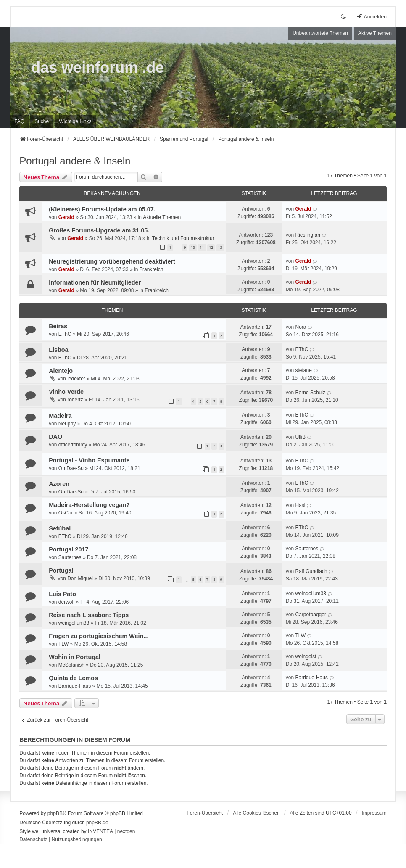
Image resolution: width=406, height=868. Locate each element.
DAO (55, 437)
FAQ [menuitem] (19, 121)
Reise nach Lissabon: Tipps (89, 615)
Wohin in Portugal (75, 657)
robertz (75, 400)
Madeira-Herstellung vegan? (89, 505)
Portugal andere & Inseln (75, 161)
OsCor (66, 513)
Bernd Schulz (310, 393)
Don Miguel (80, 578)
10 (193, 247)
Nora (301, 327)
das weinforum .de (98, 67)
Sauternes (70, 557)
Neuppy (67, 424)
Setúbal (60, 528)
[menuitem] (75, 121)
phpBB (55, 813)
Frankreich (152, 269)
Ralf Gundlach (311, 571)
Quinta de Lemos (73, 678)
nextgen (126, 831)
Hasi (301, 505)
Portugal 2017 (69, 549)
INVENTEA (100, 831)
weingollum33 (311, 594)
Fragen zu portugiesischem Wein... (99, 636)
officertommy (73, 445)
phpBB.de (97, 823)
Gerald (66, 217)
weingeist (306, 657)
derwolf (67, 602)
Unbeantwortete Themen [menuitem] (320, 33)
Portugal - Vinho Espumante (89, 460)
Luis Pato (62, 594)
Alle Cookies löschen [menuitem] (256, 813)
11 (202, 247)
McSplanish (71, 665)
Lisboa (58, 350)
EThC (65, 334)
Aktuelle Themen (162, 217)
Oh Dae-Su (71, 468)
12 (211, 247)
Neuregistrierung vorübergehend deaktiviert (112, 261)
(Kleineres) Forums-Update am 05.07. (102, 209)
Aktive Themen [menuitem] (375, 33)
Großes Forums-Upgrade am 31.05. (99, 230)
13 (220, 247)
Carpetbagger (311, 615)
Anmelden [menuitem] (372, 17)
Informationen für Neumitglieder (95, 282)
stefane (304, 370)
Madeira (60, 416)
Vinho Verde (66, 392)
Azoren (59, 484)
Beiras (58, 326)
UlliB (301, 437)
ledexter (76, 379)
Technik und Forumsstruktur (183, 238)
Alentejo (61, 371)
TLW (63, 644)
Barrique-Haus (75, 686)
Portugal (61, 570)
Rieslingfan (308, 235)
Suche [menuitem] (42, 121)
